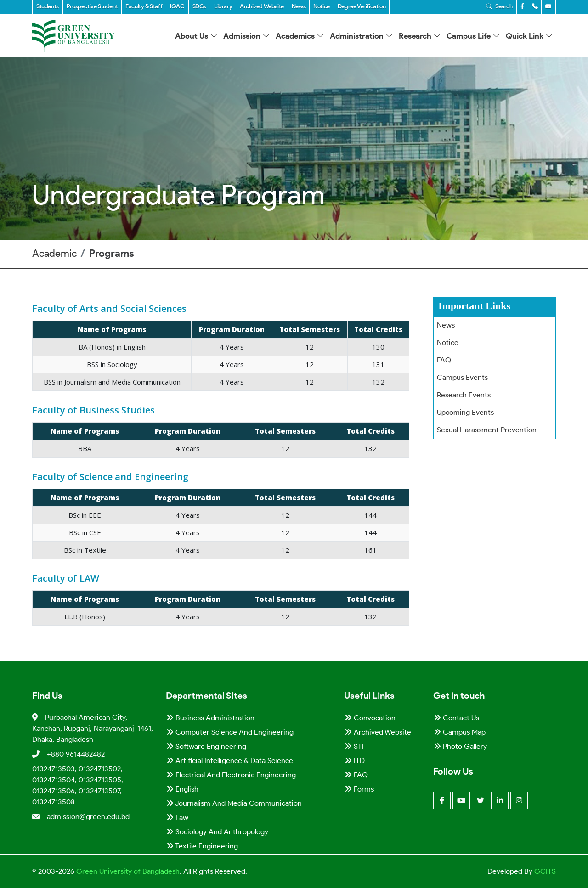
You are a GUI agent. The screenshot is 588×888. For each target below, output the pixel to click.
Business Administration (210, 718)
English (182, 789)
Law (177, 817)
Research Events (464, 395)
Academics (300, 36)
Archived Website (378, 732)
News (446, 325)
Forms (359, 789)
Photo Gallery (460, 746)
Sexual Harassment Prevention (487, 430)
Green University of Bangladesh (127, 871)
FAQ (444, 360)
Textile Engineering (202, 846)
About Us (196, 36)
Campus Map (460, 732)
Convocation (370, 718)
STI (354, 746)
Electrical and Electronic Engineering (231, 775)
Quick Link (529, 36)
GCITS (545, 871)
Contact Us (456, 718)
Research (420, 36)
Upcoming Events (465, 412)
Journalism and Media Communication (234, 803)
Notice (448, 342)
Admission (247, 36)
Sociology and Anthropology (217, 832)
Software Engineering (206, 746)
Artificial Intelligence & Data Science (230, 761)
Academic (54, 253)
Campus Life (473, 36)
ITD (355, 761)
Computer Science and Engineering (230, 732)
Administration (362, 36)
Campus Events (462, 377)
